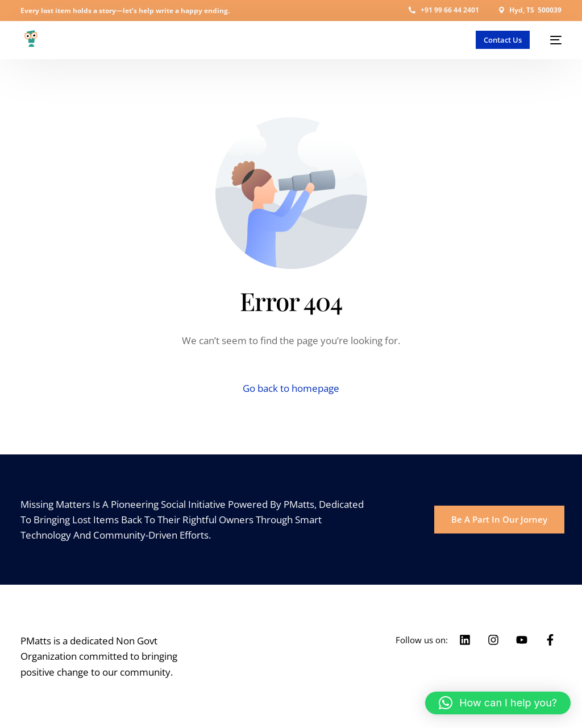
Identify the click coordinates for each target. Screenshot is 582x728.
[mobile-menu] (551, 40)
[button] (498, 703)
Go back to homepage (291, 388)
